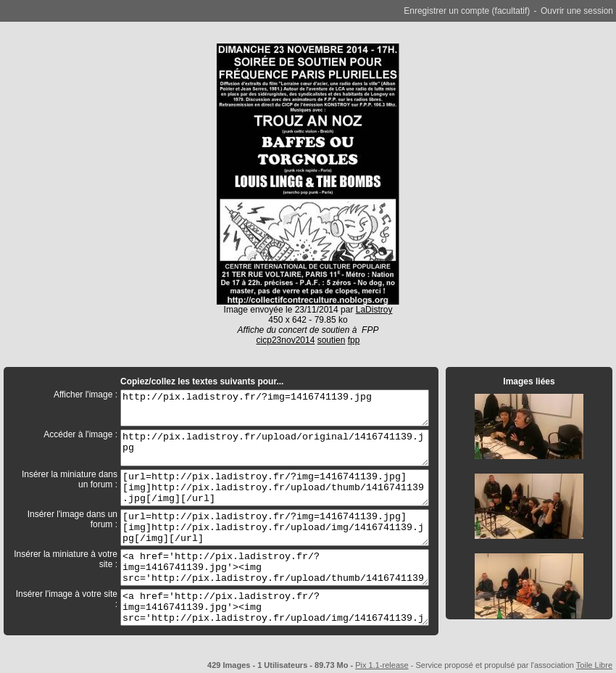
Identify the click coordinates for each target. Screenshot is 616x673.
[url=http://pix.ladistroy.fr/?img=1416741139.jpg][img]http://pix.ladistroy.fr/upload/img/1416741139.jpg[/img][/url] (275, 528)
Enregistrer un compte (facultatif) (467, 11)
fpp (354, 340)
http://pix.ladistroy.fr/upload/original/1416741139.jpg (275, 448)
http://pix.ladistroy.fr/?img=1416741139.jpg (275, 408)
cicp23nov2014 (286, 340)
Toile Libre (594, 665)
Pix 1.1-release (382, 665)
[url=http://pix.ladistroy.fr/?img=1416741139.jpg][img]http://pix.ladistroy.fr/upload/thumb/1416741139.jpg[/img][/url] (275, 488)
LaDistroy (374, 310)
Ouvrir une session (577, 11)
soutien (332, 340)
